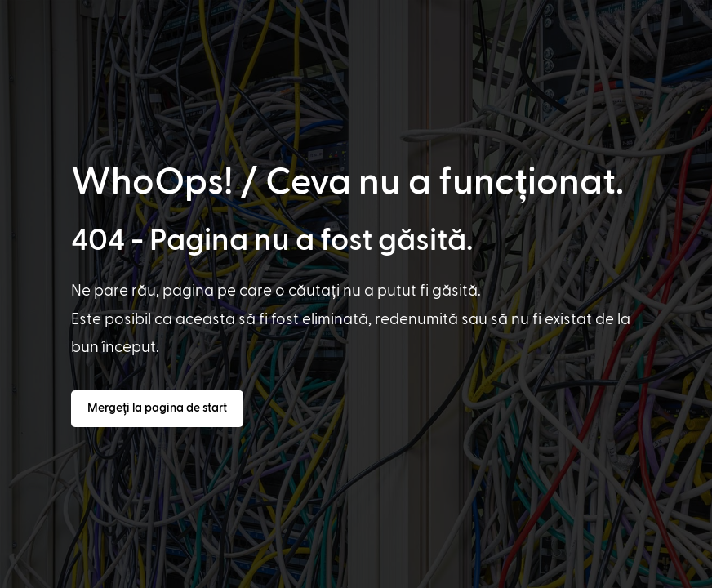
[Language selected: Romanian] (359, 572)
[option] (47, 573)
